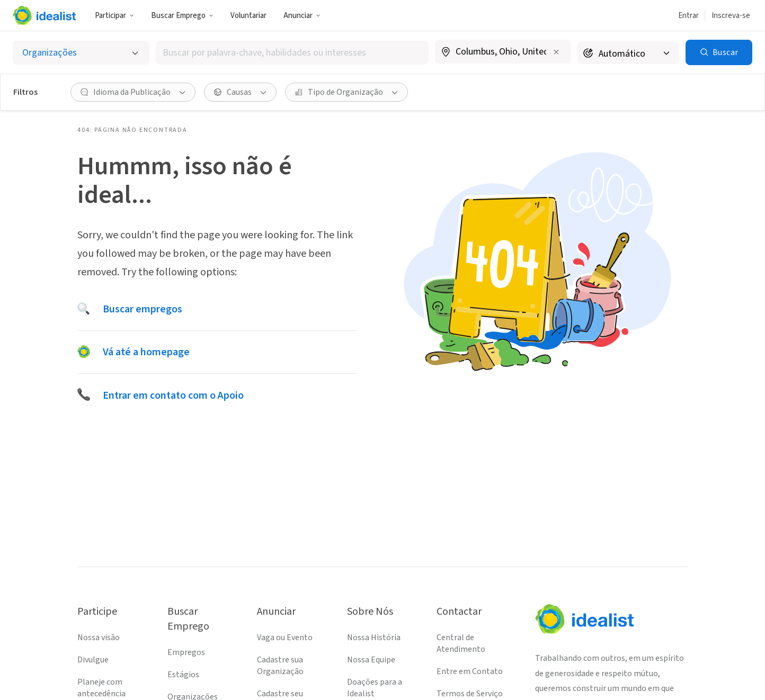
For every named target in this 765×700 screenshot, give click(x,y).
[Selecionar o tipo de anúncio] (81, 53)
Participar (114, 16)
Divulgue (93, 660)
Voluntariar (248, 16)
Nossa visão (99, 638)
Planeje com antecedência (101, 688)
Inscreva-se (731, 16)
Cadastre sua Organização (280, 666)
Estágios (183, 675)
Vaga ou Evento (285, 638)
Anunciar (302, 16)
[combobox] (292, 53)
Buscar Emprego (182, 16)
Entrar (688, 16)
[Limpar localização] (556, 52)
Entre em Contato (470, 671)
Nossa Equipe (371, 660)
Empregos (186, 652)
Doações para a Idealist (375, 688)
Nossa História (374, 638)
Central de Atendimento (461, 643)
